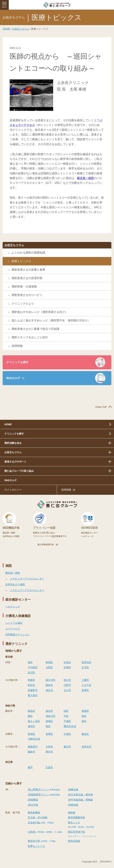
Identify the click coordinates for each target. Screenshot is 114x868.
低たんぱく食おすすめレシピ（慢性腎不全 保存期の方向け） (51, 320)
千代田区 (33, 667)
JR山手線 (33, 805)
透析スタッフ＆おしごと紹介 (30, 337)
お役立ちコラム (21, 29)
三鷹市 (85, 680)
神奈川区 (51, 716)
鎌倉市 (31, 752)
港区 (30, 662)
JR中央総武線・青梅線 (80, 800)
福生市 (49, 690)
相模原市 (33, 747)
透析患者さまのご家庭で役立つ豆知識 (35, 329)
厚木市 (49, 752)
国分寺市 (51, 680)
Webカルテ (13, 378)
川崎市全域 (34, 739)
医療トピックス (21, 261)
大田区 (49, 667)
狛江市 (67, 680)
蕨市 (30, 767)
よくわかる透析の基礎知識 (28, 253)
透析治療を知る (13, 443)
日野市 (67, 685)
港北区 (49, 711)
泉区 (84, 721)
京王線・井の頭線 (38, 817)
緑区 (66, 711)
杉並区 (67, 662)
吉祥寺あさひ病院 (15, 584)
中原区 (67, 734)
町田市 (31, 685)
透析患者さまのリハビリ (27, 295)
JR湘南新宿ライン (44, 795)
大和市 (49, 747)
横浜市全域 (70, 726)
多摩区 (49, 734)
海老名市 (86, 747)
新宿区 (49, 662)
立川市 (67, 690)
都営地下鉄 (42, 841)
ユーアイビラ (13, 629)
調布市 (49, 685)
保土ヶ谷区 (34, 721)
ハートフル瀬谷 (14, 623)
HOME (6, 29)
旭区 (48, 726)
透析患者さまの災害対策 (27, 278)
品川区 (31, 672)
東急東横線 (34, 812)
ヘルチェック (13, 607)
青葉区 (85, 711)
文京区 (85, 667)
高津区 (31, 734)
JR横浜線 (73, 789)
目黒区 (67, 667)
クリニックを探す (17, 362)
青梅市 (31, 680)
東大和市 (33, 695)
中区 (66, 716)
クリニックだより (23, 304)
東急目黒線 (74, 841)
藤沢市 (67, 747)
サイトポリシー (13, 490)
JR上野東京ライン (44, 789)
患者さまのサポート (15, 462)
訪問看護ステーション (18, 634)
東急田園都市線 (76, 817)
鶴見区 (31, 711)
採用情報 (17, 346)
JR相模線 (33, 800)
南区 (84, 716)
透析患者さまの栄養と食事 (28, 270)
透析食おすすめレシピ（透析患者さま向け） (40, 312)
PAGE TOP (101, 407)
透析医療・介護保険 (24, 286)
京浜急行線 (41, 822)
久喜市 (49, 767)
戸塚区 (67, 721)
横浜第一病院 (85, 178)
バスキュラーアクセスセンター (27, 579)
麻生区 (85, 734)
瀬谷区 (31, 726)
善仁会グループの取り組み (19, 471)
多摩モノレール (36, 846)
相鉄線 (72, 812)
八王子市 (86, 685)
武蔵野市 (33, 690)
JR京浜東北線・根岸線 (80, 795)
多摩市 (85, 690)
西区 (30, 716)
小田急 (45, 832)
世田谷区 (86, 662)
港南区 (49, 721)
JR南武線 (73, 805)
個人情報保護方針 (46, 545)
